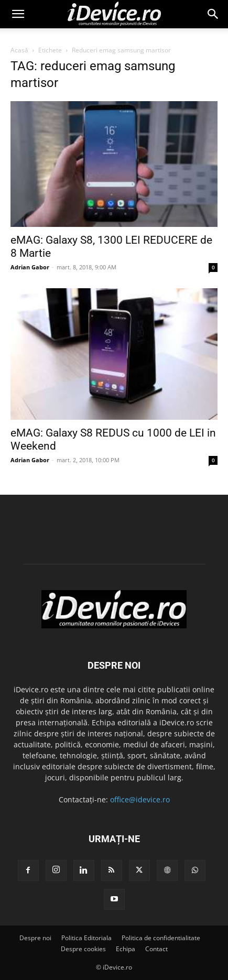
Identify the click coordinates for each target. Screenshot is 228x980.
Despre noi (35, 938)
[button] (18, 14)
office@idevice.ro (140, 799)
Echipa (126, 949)
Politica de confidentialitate (161, 938)
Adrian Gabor (30, 267)
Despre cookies (83, 949)
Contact (156, 949)
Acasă (19, 50)
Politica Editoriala (86, 938)
